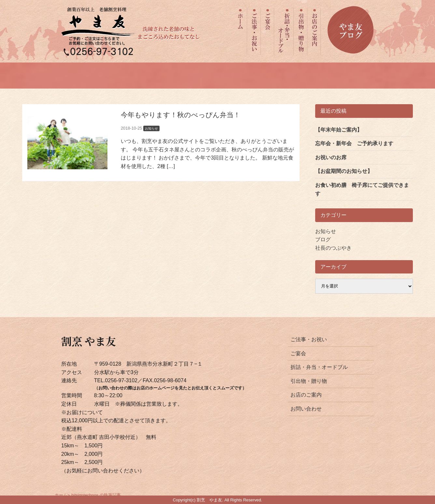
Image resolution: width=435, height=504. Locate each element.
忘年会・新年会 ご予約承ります (354, 143)
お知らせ (326, 231)
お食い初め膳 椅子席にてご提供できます (362, 189)
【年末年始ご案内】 (339, 130)
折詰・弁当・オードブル (319, 367)
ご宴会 (298, 353)
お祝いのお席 (331, 157)
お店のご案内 (306, 395)
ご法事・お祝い (309, 339)
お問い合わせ (306, 409)
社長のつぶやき (333, 248)
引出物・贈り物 (309, 381)
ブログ (323, 239)
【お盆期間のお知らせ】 (344, 171)
